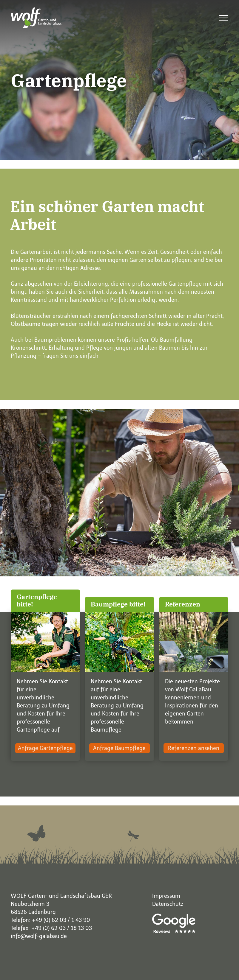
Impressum (166, 896)
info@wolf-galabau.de (39, 936)
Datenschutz (168, 904)
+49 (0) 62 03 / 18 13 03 (62, 928)
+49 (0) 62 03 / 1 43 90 (61, 920)
